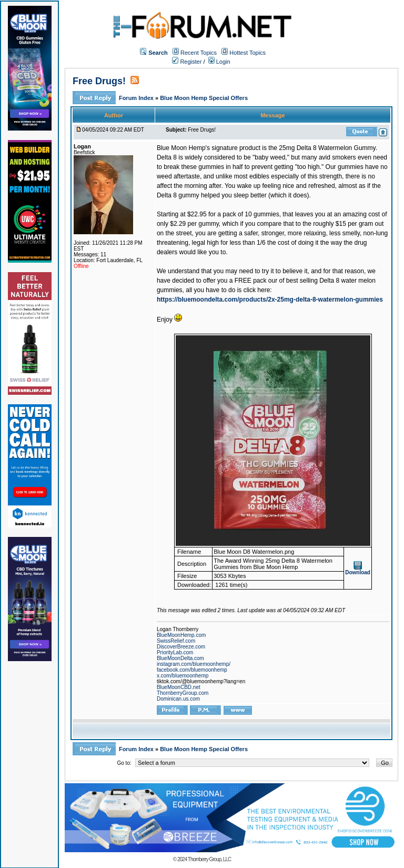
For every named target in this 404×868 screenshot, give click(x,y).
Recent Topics (199, 53)
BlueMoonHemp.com (181, 635)
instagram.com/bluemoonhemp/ (194, 664)
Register (187, 62)
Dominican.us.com (178, 699)
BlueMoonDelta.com (180, 658)
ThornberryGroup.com (183, 693)
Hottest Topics (248, 53)
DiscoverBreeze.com (181, 647)
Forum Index (137, 98)
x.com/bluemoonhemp (183, 676)
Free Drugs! (99, 81)
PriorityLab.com (175, 652)
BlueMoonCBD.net (179, 687)
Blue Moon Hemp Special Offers (204, 98)
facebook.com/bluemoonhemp (192, 670)
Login (219, 62)
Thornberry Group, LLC (209, 859)
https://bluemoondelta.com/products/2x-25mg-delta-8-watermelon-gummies (270, 300)
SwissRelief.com (176, 641)
